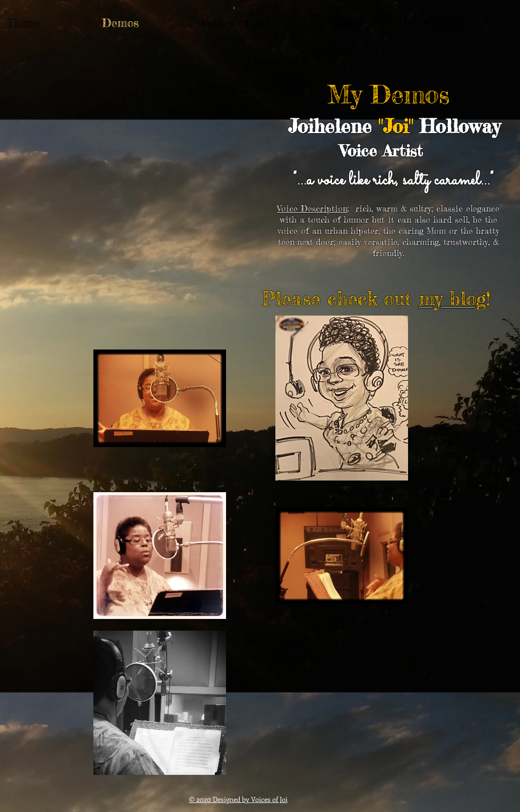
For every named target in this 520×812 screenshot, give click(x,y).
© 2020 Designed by (220, 799)
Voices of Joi (269, 799)
